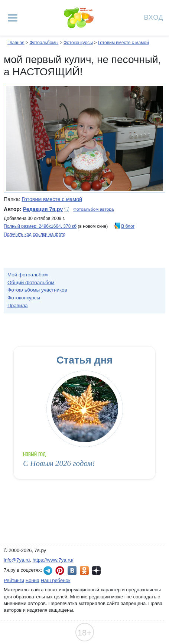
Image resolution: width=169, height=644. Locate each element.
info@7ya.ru (17, 560)
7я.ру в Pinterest (60, 571)
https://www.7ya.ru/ (53, 560)
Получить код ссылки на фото (35, 234)
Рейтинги (14, 580)
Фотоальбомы (44, 43)
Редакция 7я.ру (43, 209)
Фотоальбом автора (93, 209)
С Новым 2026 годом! (59, 463)
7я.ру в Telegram (48, 571)
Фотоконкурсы (78, 43)
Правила (18, 305)
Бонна (32, 580)
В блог (128, 226)
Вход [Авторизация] (154, 17)
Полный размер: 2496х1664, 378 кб (40, 226)
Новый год (34, 454)
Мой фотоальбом (28, 275)
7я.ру (96, 571)
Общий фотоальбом (31, 282)
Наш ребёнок (56, 580)
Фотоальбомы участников (37, 290)
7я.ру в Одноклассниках (84, 571)
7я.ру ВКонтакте (72, 571)
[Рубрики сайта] (13, 18)
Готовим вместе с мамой (123, 43)
